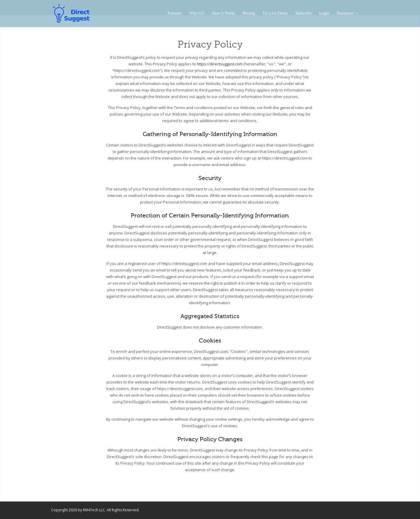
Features (175, 13)
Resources (347, 13)
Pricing (249, 13)
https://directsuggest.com (220, 64)
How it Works (224, 13)
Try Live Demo (275, 13)
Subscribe (304, 13)
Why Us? (197, 13)
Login (324, 13)
